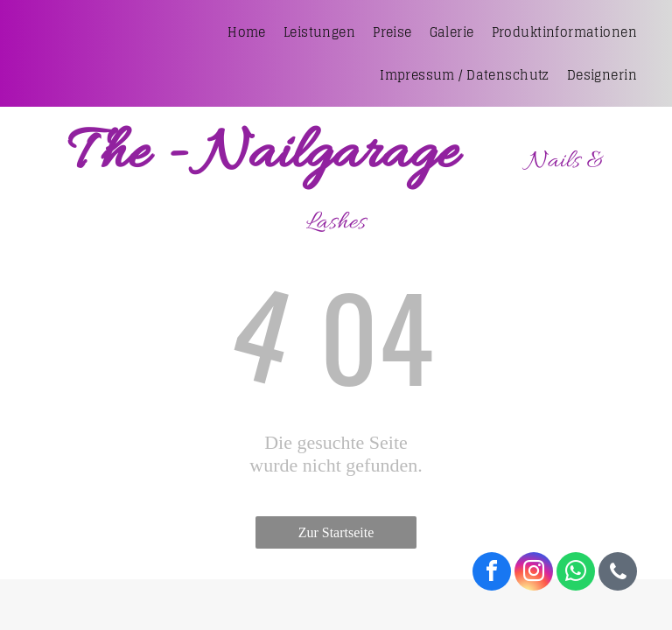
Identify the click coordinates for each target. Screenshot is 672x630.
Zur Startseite (336, 532)
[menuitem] (247, 32)
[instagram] (534, 574)
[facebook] (492, 574)
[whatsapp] (576, 574)
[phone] (618, 574)
